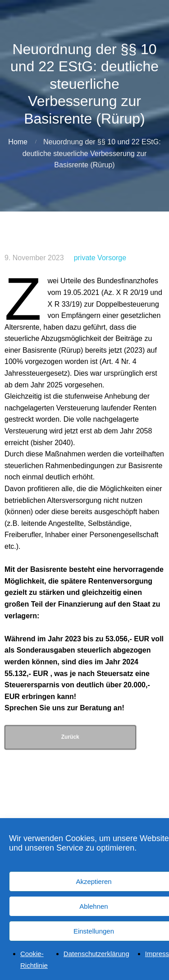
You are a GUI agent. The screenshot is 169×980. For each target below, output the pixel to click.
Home (18, 142)
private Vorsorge (100, 258)
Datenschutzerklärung (96, 960)
